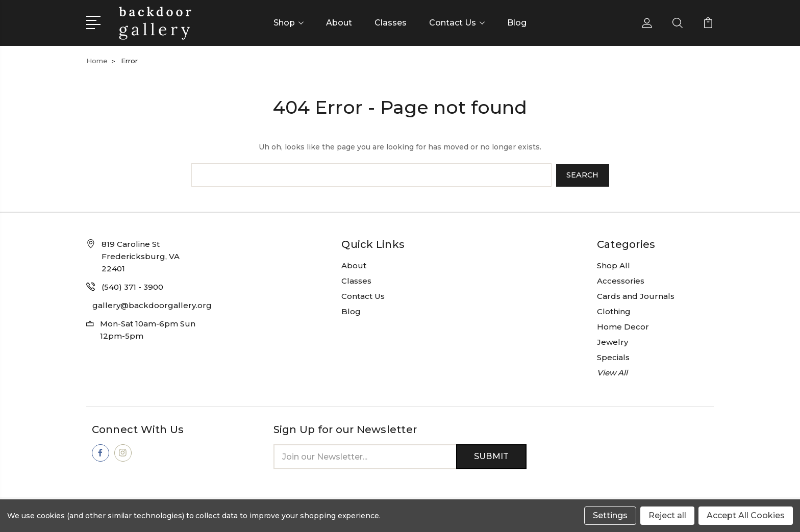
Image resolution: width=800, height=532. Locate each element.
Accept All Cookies (746, 515)
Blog (517, 23)
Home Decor (623, 326)
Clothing (614, 310)
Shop (289, 23)
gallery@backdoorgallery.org (152, 304)
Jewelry (612, 341)
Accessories (621, 280)
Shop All (614, 264)
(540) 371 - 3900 (132, 286)
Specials (613, 356)
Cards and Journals (636, 295)
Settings (610, 515)
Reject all (667, 515)
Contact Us (457, 23)
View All (612, 372)
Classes (391, 23)
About (339, 23)
